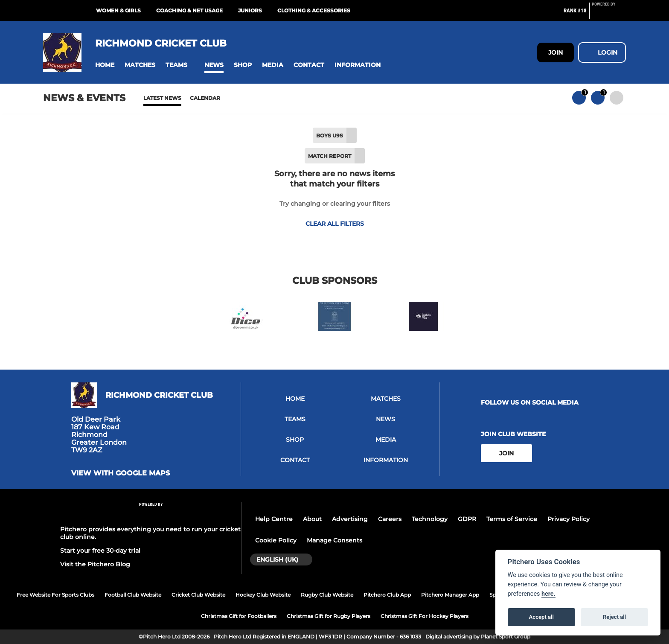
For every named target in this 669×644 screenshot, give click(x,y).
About (312, 519)
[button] (105, 65)
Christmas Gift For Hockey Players (425, 616)
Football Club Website (133, 595)
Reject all (614, 617)
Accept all (541, 617)
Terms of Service (512, 519)
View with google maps (121, 473)
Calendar (205, 98)
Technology (430, 519)
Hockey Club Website (263, 595)
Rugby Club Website (327, 595)
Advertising (350, 519)
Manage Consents (334, 540)
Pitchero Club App (387, 595)
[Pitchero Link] (609, 14)
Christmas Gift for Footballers (239, 616)
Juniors (250, 10)
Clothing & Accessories (314, 10)
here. (548, 594)
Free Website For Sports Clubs (55, 595)
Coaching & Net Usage (189, 10)
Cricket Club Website (198, 595)
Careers (390, 519)
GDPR (467, 519)
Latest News (162, 98)
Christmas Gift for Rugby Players (329, 616)
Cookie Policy (276, 540)
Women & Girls (118, 10)
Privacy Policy (569, 519)
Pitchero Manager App (450, 595)
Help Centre (274, 519)
